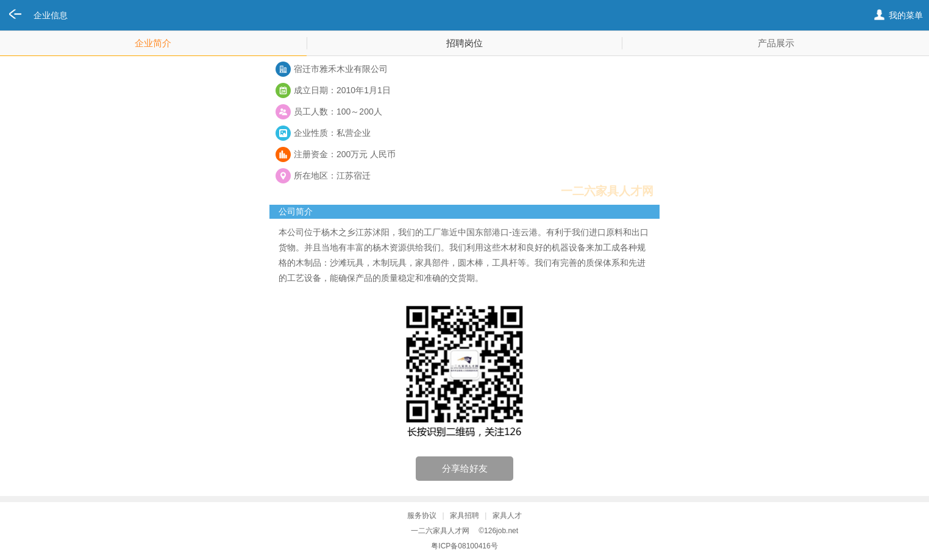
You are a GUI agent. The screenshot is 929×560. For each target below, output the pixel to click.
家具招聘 (464, 516)
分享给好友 (465, 468)
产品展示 (776, 43)
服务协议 (422, 516)
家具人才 (507, 516)
